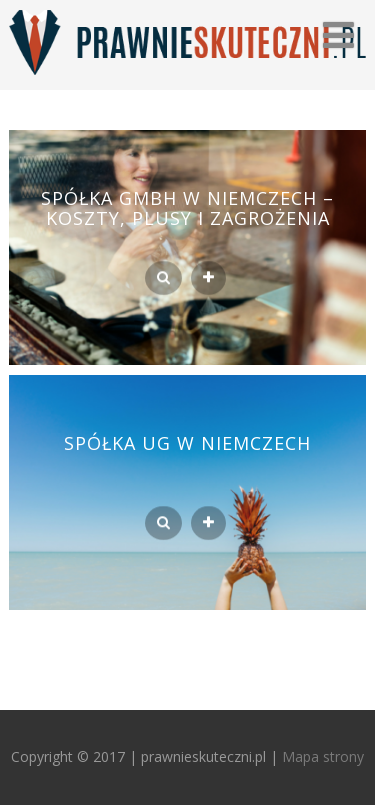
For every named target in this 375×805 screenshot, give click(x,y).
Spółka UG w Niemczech (187, 443)
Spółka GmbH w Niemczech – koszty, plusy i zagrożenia (187, 208)
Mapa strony (323, 756)
